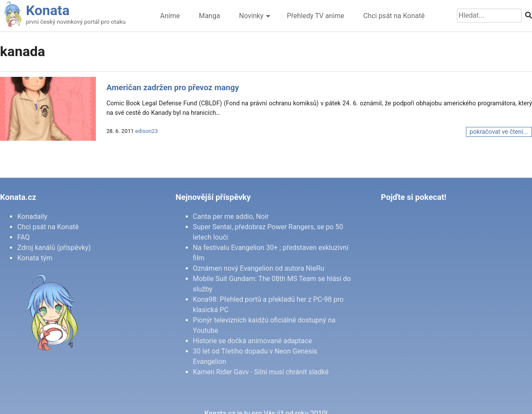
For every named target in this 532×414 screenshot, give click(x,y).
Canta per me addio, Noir (231, 216)
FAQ (24, 237)
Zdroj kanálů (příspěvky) (54, 248)
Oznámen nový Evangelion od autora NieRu (259, 268)
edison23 (146, 131)
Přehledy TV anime (315, 16)
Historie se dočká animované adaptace (253, 341)
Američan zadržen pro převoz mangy (173, 88)
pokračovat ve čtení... (499, 132)
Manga (209, 16)
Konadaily (32, 216)
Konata (48, 10)
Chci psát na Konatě (394, 16)
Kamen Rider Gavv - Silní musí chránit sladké (261, 372)
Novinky (252, 16)
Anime (170, 16)
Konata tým (35, 258)
